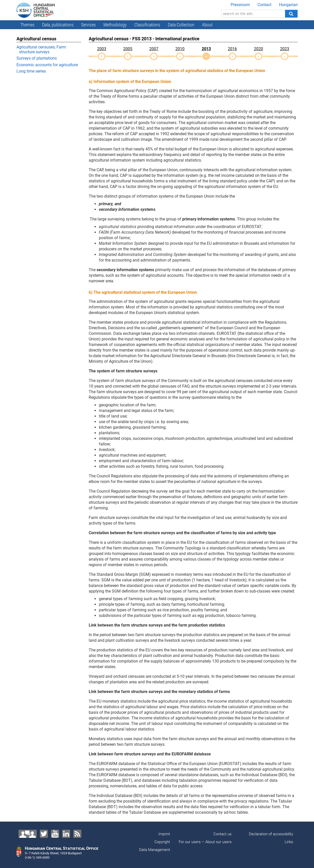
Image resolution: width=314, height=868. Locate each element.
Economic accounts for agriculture (47, 65)
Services (88, 25)
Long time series (31, 71)
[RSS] (77, 834)
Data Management (155, 850)
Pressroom (240, 5)
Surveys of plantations (37, 58)
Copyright (162, 842)
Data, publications (58, 25)
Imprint (164, 834)
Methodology (115, 25)
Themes (27, 25)
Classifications (147, 25)
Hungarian (288, 5)
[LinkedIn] (66, 834)
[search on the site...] (253, 14)
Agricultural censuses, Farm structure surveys (41, 49)
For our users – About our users (205, 842)
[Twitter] (44, 834)
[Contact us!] (28, 834)
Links (289, 842)
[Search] (291, 14)
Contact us (223, 834)
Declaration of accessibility (271, 834)
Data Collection (181, 25)
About (207, 25)
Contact (264, 5)
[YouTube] (55, 834)
